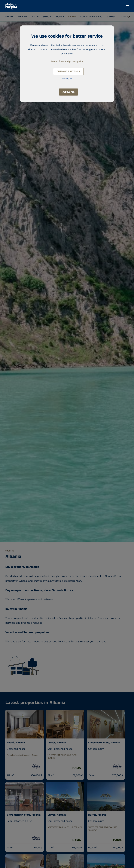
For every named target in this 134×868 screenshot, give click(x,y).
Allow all (68, 92)
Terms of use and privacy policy (67, 61)
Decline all (67, 79)
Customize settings (68, 71)
